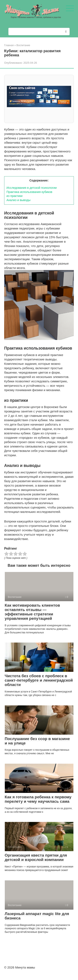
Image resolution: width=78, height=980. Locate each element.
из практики (14, 196)
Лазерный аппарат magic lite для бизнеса (37, 916)
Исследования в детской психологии (32, 188)
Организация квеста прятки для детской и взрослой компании (36, 857)
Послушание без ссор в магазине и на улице (37, 741)
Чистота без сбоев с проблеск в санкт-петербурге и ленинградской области (39, 680)
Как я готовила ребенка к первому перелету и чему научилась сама (38, 799)
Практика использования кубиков (29, 192)
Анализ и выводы (18, 200)
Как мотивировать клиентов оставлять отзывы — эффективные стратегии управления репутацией (32, 612)
